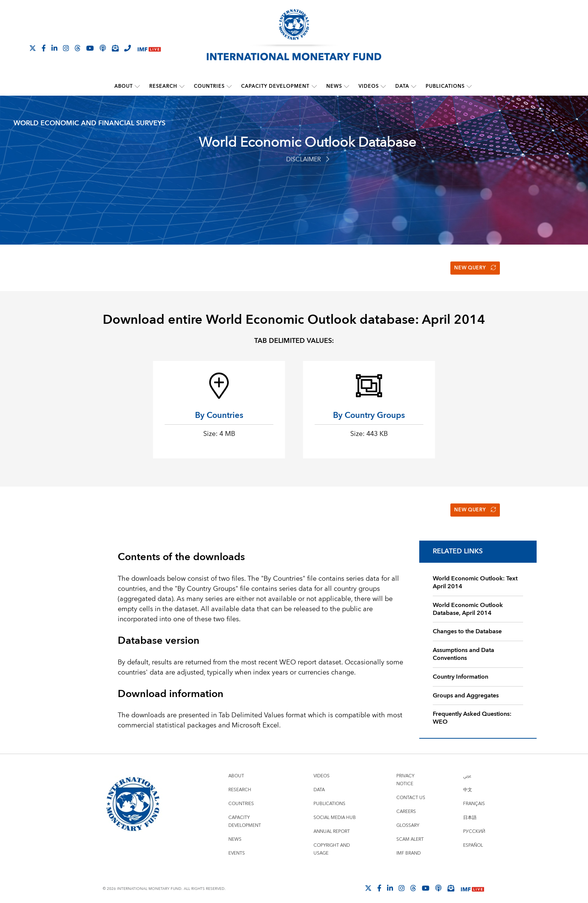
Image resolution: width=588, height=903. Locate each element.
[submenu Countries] (229, 86)
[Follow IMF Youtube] (90, 48)
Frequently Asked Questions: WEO (472, 712)
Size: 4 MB (219, 431)
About (124, 86)
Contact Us (411, 791)
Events (237, 847)
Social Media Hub (335, 811)
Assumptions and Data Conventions (463, 648)
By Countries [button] (219, 412)
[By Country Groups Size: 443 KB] (369, 383)
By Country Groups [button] (369, 412)
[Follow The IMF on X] (33, 48)
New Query (473, 266)
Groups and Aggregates (466, 689)
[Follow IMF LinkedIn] (54, 48)
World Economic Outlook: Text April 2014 (475, 576)
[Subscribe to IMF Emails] (115, 48)
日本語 (470, 811)
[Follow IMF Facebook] (44, 48)
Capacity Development (276, 86)
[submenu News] (346, 86)
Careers (406, 805)
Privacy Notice (405, 774)
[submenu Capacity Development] (314, 86)
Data (402, 86)
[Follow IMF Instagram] (66, 48)
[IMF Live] (149, 49)
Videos (369, 86)
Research (164, 86)
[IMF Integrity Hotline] (127, 48)
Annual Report (332, 825)
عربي (467, 770)
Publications (445, 86)
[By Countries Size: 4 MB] (219, 383)
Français (474, 797)
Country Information (460, 670)
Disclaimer (308, 159)
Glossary (408, 819)
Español (473, 839)
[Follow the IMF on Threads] (78, 48)
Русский (474, 825)
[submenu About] (138, 86)
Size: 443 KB (369, 431)
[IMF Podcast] (103, 48)
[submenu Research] (182, 86)
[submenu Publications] (469, 86)
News (334, 86)
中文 (468, 784)
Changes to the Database (467, 625)
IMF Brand (409, 847)
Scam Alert (410, 833)
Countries (210, 86)
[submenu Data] (414, 86)
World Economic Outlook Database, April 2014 (468, 603)
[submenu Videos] (383, 86)
